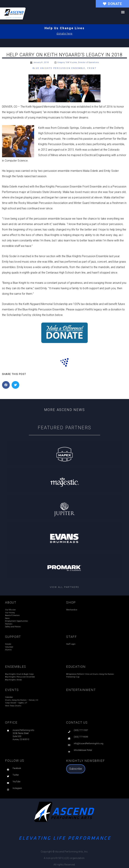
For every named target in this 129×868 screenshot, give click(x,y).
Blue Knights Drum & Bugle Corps (19, 674)
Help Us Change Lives (65, 28)
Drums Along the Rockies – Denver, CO (22, 700)
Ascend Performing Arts (23, 730)
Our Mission (10, 610)
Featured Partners (65, 428)
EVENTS (12, 690)
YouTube (16, 782)
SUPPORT (13, 637)
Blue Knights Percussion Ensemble (59, 68)
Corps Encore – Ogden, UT (16, 703)
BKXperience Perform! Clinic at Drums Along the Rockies (90, 674)
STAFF (72, 637)
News (7, 618)
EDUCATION (76, 667)
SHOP (71, 602)
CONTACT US (77, 722)
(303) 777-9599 (81, 737)
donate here (64, 34)
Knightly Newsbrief (85, 761)
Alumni (8, 650)
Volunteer (9, 647)
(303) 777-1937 (81, 730)
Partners (9, 624)
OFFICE (11, 722)
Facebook (17, 768)
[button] (123, 12)
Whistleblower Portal (83, 750)
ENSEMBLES (16, 667)
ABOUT (11, 602)
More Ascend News (65, 410)
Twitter (16, 775)
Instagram (17, 788)
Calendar (9, 697)
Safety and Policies (13, 627)
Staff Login (71, 644)
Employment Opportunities (17, 621)
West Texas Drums (13, 706)
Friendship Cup (73, 677)
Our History (10, 613)
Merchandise (72, 610)
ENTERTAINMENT (81, 690)
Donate (8, 644)
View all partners (65, 587)
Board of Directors (12, 615)
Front (92, 68)
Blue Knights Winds (14, 680)
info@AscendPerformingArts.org (88, 744)
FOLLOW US (15, 761)
